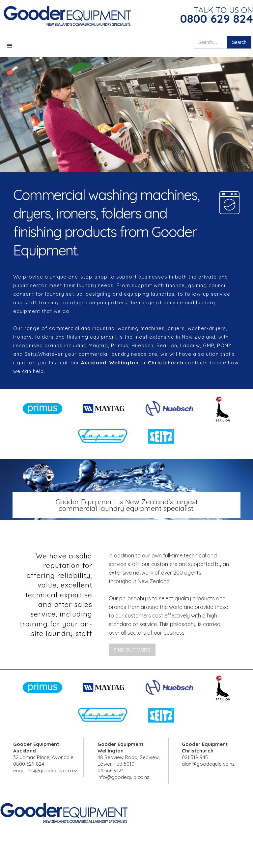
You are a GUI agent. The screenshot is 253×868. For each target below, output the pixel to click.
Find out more (132, 650)
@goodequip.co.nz (213, 764)
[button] (10, 46)
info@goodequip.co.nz (123, 777)
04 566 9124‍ (111, 770)
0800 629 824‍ (29, 764)
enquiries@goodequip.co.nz (45, 770)
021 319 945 (195, 757)
